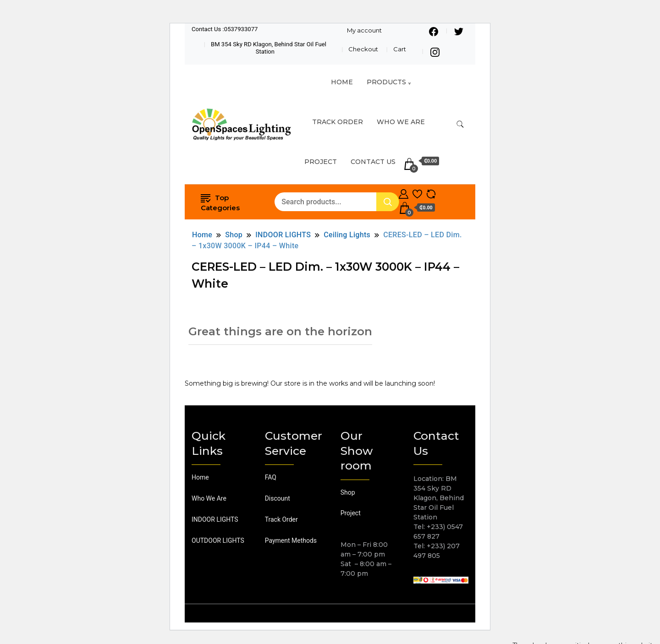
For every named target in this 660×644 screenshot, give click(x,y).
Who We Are (401, 122)
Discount (278, 498)
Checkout (363, 49)
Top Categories (220, 202)
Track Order (281, 519)
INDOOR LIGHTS (215, 519)
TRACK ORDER (338, 122)
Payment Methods (291, 540)
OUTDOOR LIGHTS (218, 540)
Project (321, 162)
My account (364, 30)
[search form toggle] (460, 124)
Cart (400, 49)
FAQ (271, 477)
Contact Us (373, 162)
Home (200, 477)
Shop (348, 492)
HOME (342, 82)
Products (386, 82)
